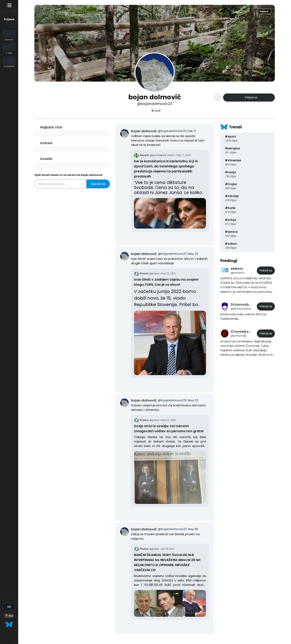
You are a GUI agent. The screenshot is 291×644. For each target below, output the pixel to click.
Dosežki (46, 159)
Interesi (46, 143)
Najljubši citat (51, 127)
